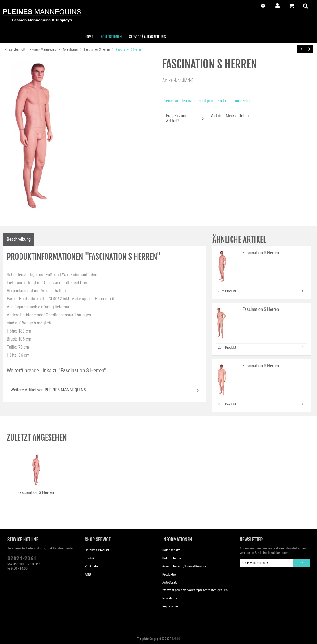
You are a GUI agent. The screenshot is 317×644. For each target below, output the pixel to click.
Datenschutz (171, 550)
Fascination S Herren (97, 49)
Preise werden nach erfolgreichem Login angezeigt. (207, 101)
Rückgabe (92, 566)
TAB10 (176, 639)
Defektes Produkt (97, 550)
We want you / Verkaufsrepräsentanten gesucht (195, 590)
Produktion (170, 574)
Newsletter (170, 598)
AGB (88, 574)
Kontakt (90, 558)
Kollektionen (70, 49)
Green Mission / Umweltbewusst (185, 566)
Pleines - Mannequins (43, 49)
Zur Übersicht (14, 50)
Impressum (170, 606)
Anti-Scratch (171, 582)
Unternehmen (172, 558)
